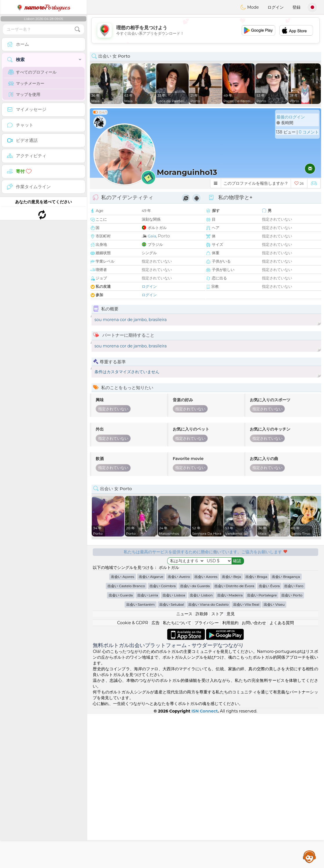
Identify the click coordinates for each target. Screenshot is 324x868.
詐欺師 (202, 614)
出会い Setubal (172, 604)
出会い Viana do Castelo (209, 604)
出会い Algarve (151, 577)
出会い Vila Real (246, 604)
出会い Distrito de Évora (234, 586)
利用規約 (230, 623)
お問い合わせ (254, 623)
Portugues (43, 7)
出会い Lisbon (201, 595)
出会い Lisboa (174, 595)
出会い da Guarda (195, 586)
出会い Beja (232, 577)
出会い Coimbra (163, 586)
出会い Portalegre (262, 595)
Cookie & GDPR (133, 623)
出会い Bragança (286, 577)
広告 (156, 623)
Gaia (152, 236)
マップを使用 (24, 94)
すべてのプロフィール (32, 72)
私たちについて (177, 623)
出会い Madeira (230, 595)
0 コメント (309, 132)
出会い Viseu (274, 604)
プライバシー (207, 623)
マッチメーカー (26, 83)
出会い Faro (294, 586)
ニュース (184, 614)
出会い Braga (256, 577)
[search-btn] (77, 29)
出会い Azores (206, 577)
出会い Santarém (141, 604)
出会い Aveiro (179, 577)
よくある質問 (282, 623)
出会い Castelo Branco (126, 586)
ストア (217, 614)
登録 (296, 7)
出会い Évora (269, 586)
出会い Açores (123, 577)
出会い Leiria (148, 595)
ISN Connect (205, 711)
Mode (250, 7)
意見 (231, 614)
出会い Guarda (121, 595)
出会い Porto (292, 595)
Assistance (310, 856)
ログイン (276, 7)
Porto (164, 236)
